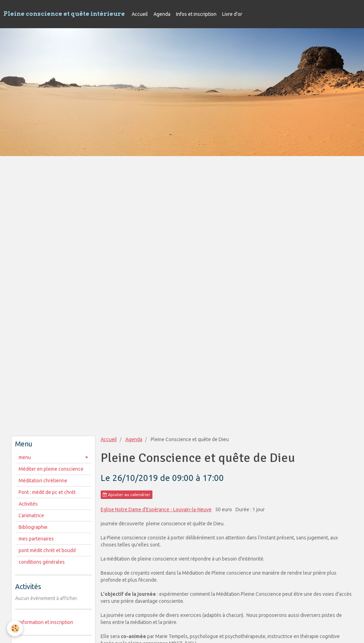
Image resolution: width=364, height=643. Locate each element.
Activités (28, 504)
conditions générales (42, 562)
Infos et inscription (196, 14)
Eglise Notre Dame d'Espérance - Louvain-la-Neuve (156, 509)
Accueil (140, 14)
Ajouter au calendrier (127, 495)
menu (25, 457)
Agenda (162, 14)
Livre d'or (232, 14)
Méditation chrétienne (43, 481)
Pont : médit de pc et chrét (47, 492)
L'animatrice (31, 515)
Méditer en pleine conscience (51, 469)
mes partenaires (36, 539)
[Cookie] (15, 628)
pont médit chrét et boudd (47, 550)
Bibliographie (33, 527)
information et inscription (46, 622)
